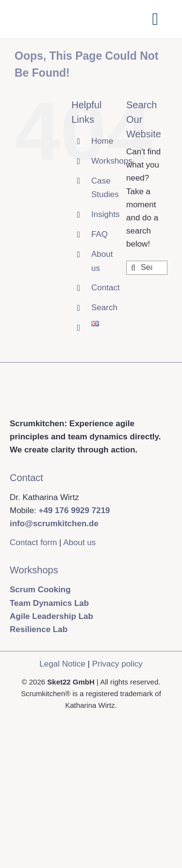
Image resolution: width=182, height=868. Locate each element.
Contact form (33, 542)
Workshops (112, 161)
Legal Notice (62, 664)
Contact (106, 288)
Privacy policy (117, 664)
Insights (106, 214)
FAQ (99, 234)
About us (79, 542)
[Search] (133, 268)
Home (102, 141)
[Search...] (147, 268)
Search (104, 308)
